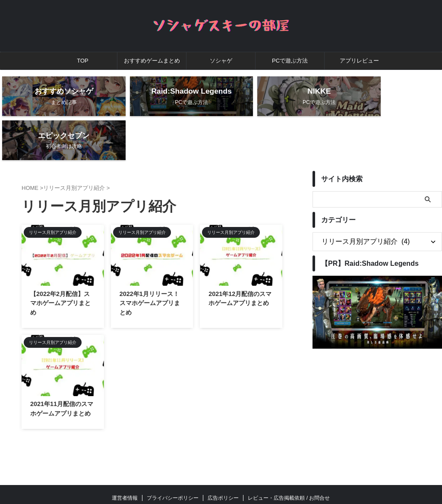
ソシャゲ (221, 61)
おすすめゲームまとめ (152, 61)
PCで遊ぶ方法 (290, 61)
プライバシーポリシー (173, 457)
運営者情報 (125, 457)
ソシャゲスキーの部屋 (221, 476)
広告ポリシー (223, 457)
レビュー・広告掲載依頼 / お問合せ (289, 457)
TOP (83, 61)
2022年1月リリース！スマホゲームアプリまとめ (150, 262)
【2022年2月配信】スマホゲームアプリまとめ (60, 262)
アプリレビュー (359, 61)
